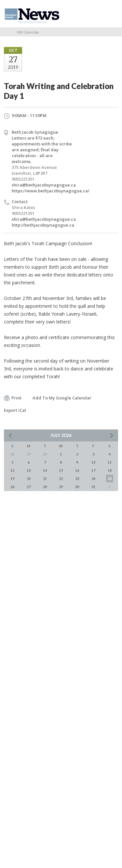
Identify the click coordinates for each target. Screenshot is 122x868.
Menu (111, 14)
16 (77, 470)
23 (77, 479)
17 (93, 470)
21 (45, 479)
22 (61, 479)
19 (12, 479)
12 (12, 470)
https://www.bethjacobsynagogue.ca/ (51, 191)
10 (93, 462)
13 (29, 470)
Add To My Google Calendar (62, 398)
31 (93, 487)
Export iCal (15, 410)
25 (110, 479)
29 (61, 487)
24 (93, 479)
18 (110, 470)
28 (45, 487)
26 (12, 487)
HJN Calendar (28, 32)
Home (6, 32)
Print (13, 398)
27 (29, 487)
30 (77, 487)
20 (29, 479)
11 (110, 462)
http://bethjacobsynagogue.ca (43, 225)
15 (61, 470)
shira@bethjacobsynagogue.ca (44, 185)
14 (45, 470)
